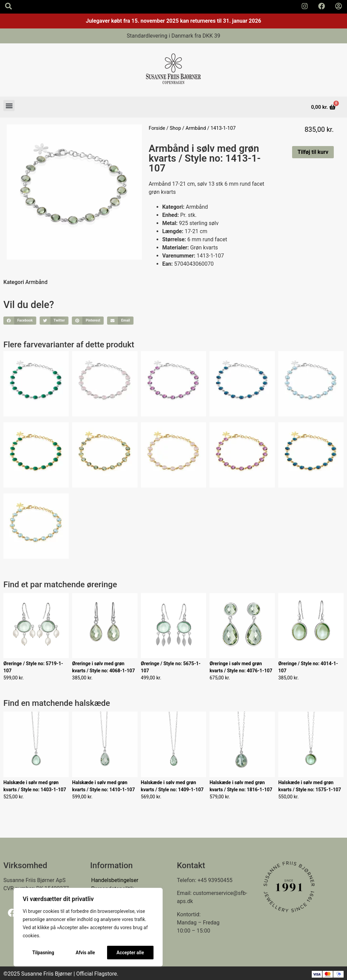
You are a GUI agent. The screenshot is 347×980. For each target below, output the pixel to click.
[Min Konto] (339, 6)
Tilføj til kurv (313, 152)
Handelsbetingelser (115, 880)
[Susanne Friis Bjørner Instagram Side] (305, 6)
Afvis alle (85, 953)
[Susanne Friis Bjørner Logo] (173, 70)
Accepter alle (130, 953)
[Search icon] (8, 6)
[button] (9, 106)
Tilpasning (43, 953)
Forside (157, 128)
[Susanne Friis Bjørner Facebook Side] (322, 6)
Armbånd (196, 128)
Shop (176, 128)
